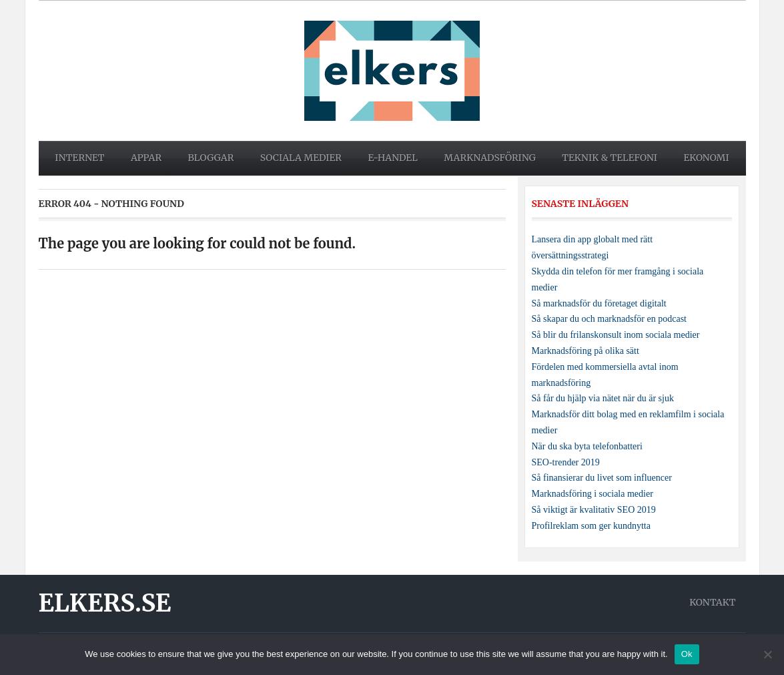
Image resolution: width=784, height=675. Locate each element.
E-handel (393, 158)
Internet (79, 158)
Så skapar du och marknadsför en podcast (609, 319)
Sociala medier (301, 158)
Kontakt (712, 602)
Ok (687, 654)
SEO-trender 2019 (566, 462)
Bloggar (211, 158)
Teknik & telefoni (610, 158)
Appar (146, 158)
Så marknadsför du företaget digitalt (599, 303)
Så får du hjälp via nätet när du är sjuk (603, 398)
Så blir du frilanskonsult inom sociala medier (616, 335)
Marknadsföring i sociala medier (593, 494)
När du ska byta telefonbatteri (587, 446)
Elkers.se (105, 603)
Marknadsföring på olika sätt (585, 351)
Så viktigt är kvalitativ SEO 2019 (594, 510)
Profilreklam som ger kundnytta (591, 526)
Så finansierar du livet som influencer (602, 478)
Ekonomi (706, 158)
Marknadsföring (490, 158)
